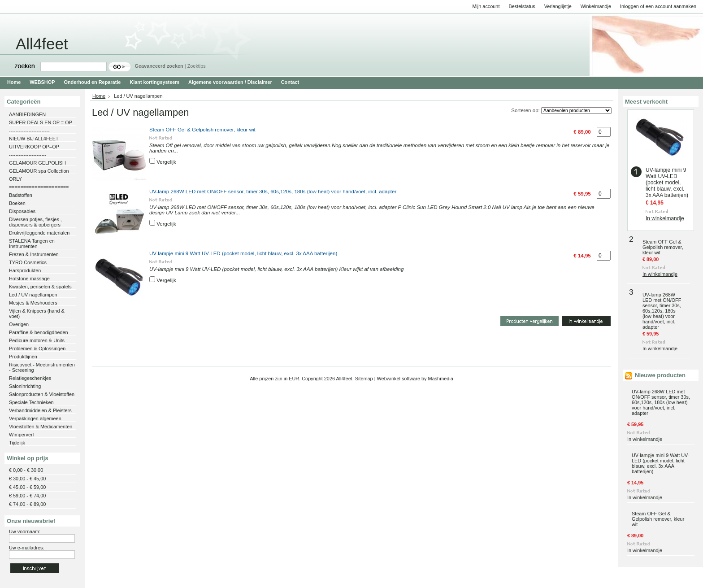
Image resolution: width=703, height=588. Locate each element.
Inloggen (629, 6)
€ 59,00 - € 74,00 (27, 496)
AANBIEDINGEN (27, 114)
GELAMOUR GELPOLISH (37, 163)
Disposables (22, 211)
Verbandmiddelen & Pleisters (40, 410)
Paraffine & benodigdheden (39, 332)
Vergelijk (166, 162)
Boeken (17, 203)
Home (99, 96)
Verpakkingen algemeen (35, 418)
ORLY (15, 179)
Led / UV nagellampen (33, 295)
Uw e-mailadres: (27, 548)
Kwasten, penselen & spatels (40, 287)
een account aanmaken (671, 6)
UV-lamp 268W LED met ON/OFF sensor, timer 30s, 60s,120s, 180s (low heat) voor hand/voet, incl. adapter (273, 192)
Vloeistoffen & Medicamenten (41, 427)
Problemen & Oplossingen (37, 348)
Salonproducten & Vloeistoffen (42, 394)
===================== (39, 187)
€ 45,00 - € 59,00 (27, 487)
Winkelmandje (596, 6)
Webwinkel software (399, 379)
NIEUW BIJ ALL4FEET (34, 139)
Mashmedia (441, 379)
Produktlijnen (23, 357)
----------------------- (28, 155)
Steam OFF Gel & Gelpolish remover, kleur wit (202, 130)
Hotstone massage (29, 279)
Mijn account (486, 6)
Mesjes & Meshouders (33, 303)
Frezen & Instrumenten (34, 254)
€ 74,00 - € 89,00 (27, 504)
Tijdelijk (17, 443)
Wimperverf (22, 435)
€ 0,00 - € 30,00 (26, 470)
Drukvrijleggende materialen (39, 233)
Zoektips (197, 66)
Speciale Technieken (31, 402)
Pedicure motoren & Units (37, 340)
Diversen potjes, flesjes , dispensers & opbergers (35, 222)
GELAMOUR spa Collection (39, 171)
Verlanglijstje (558, 6)
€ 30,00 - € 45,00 (27, 479)
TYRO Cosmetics (28, 262)
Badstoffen (21, 195)
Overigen (19, 324)
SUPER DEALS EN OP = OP (41, 122)
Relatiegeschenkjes (30, 378)
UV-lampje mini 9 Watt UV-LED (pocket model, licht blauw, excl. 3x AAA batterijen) (243, 253)
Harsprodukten (25, 270)
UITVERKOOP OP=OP (34, 147)
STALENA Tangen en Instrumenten (32, 244)
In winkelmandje (665, 218)
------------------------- (29, 131)
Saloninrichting (25, 386)
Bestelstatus (522, 6)
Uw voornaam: (25, 531)
